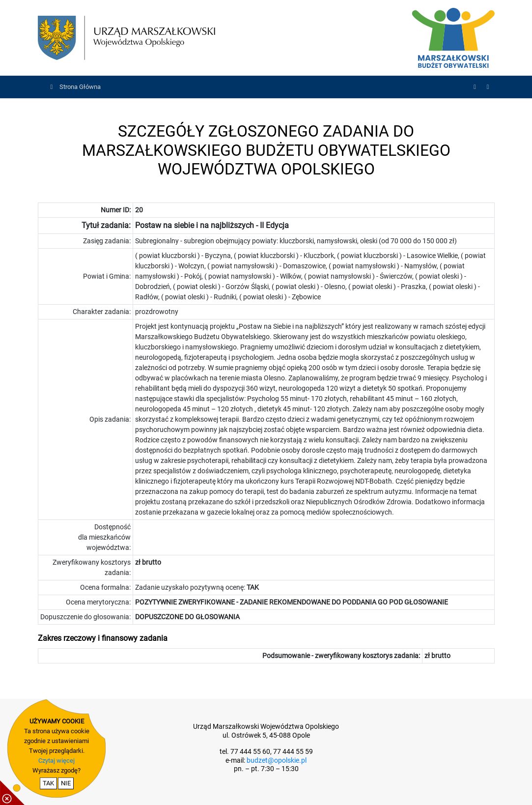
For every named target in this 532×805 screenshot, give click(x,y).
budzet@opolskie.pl (277, 761)
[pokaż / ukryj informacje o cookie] (12, 793)
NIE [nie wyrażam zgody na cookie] (66, 783)
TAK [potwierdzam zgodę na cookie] (48, 783)
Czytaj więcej (56, 761)
